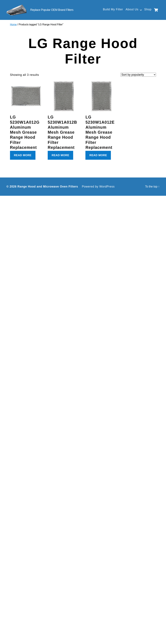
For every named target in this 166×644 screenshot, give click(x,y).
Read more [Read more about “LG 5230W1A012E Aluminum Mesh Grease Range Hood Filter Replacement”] (98, 156)
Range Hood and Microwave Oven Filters (48, 187)
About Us (132, 10)
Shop (148, 10)
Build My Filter (113, 10)
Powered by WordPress (98, 187)
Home (13, 25)
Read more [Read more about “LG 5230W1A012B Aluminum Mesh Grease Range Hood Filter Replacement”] (61, 156)
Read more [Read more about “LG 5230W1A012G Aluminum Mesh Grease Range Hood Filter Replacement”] (23, 156)
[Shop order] (138, 75)
